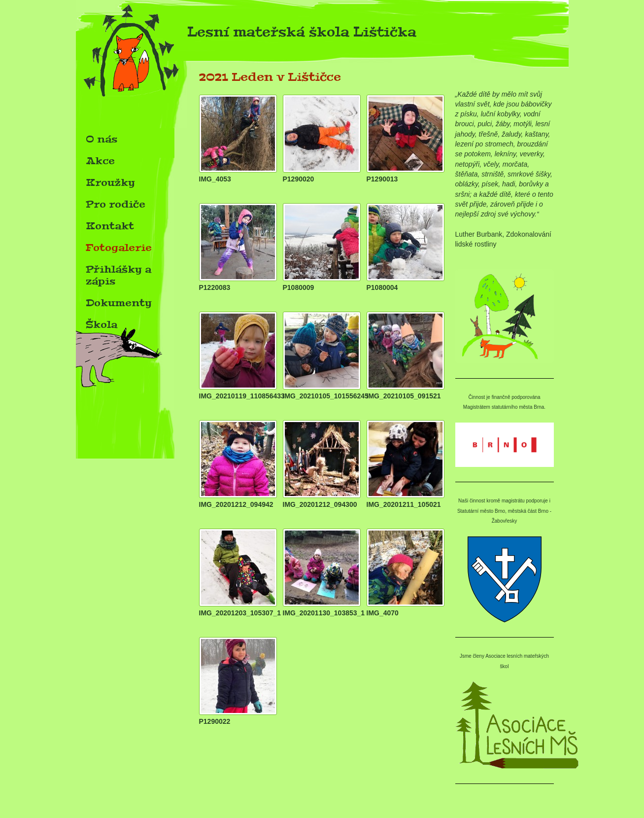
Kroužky (110, 182)
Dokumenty (119, 303)
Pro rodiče (116, 204)
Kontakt (110, 226)
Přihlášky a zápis (119, 275)
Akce (100, 161)
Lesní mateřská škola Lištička (246, 35)
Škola (102, 324)
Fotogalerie (119, 248)
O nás (102, 139)
